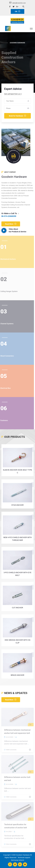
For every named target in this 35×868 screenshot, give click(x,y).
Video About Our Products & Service (14, 230)
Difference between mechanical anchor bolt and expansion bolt (17, 732)
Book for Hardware (17, 116)
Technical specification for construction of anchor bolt (15, 827)
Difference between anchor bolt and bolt (17, 780)
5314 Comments (11, 845)
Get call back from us (13, 94)
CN (17, 11)
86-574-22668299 (9, 216)
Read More (11, 224)
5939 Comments (11, 751)
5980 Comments (11, 798)
